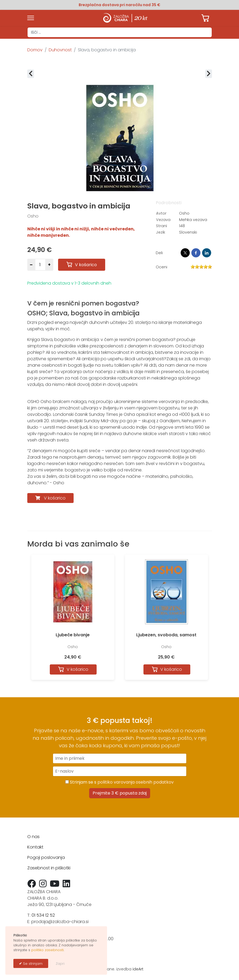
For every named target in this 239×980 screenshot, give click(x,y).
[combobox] (120, 32)
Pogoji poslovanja (46, 857)
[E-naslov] (120, 771)
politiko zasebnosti (48, 950)
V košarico (55, 498)
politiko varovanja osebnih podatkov (136, 782)
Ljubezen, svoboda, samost (166, 635)
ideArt (138, 969)
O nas (33, 837)
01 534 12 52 (43, 915)
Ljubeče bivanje (73, 635)
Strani (162, 226)
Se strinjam (32, 964)
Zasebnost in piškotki (49, 868)
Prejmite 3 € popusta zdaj (120, 793)
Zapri (60, 964)
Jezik (161, 232)
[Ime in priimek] (120, 758)
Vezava (163, 220)
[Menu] (31, 18)
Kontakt (35, 847)
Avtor (161, 213)
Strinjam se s (119, 782)
